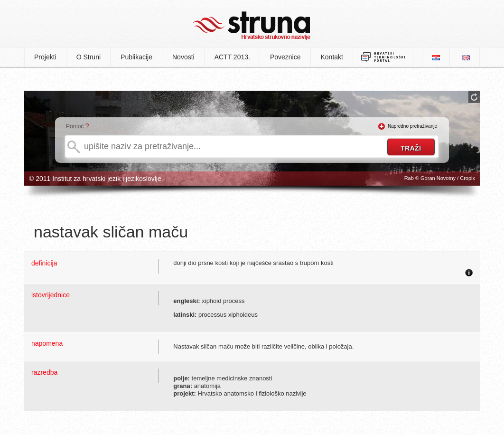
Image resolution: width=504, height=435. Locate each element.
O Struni (89, 57)
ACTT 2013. (232, 57)
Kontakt (332, 57)
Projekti (45, 57)
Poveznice (285, 57)
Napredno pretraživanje (412, 126)
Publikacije (136, 57)
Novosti (183, 57)
